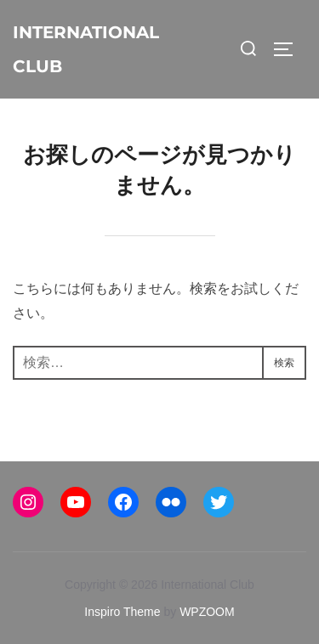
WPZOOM (207, 612)
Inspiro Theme (122, 612)
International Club (86, 49)
